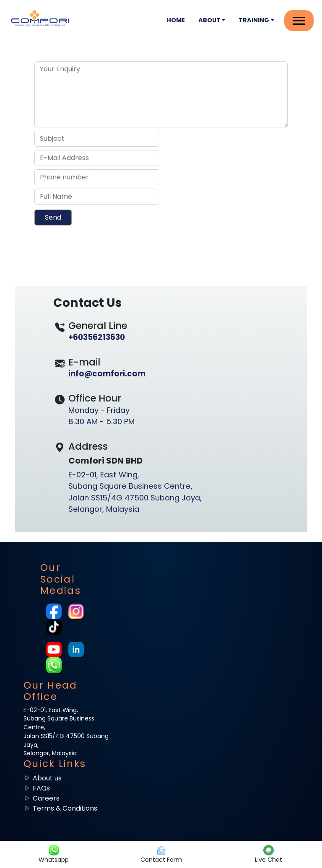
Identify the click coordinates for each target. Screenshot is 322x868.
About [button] (209, 20)
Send (53, 217)
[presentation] (85, 249)
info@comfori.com (107, 374)
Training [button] (254, 20)
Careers (42, 798)
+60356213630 (97, 337)
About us (43, 778)
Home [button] (176, 20)
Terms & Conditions (60, 808)
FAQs (37, 788)
